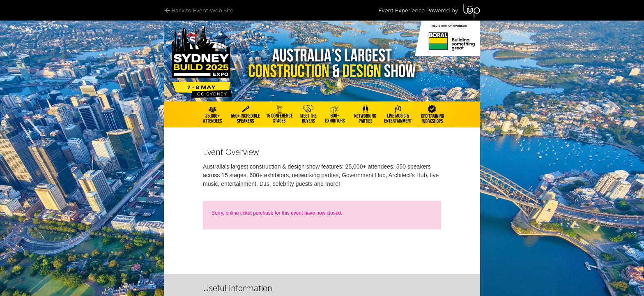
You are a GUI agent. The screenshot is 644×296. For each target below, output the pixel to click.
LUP (472, 11)
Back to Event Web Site (199, 10)
